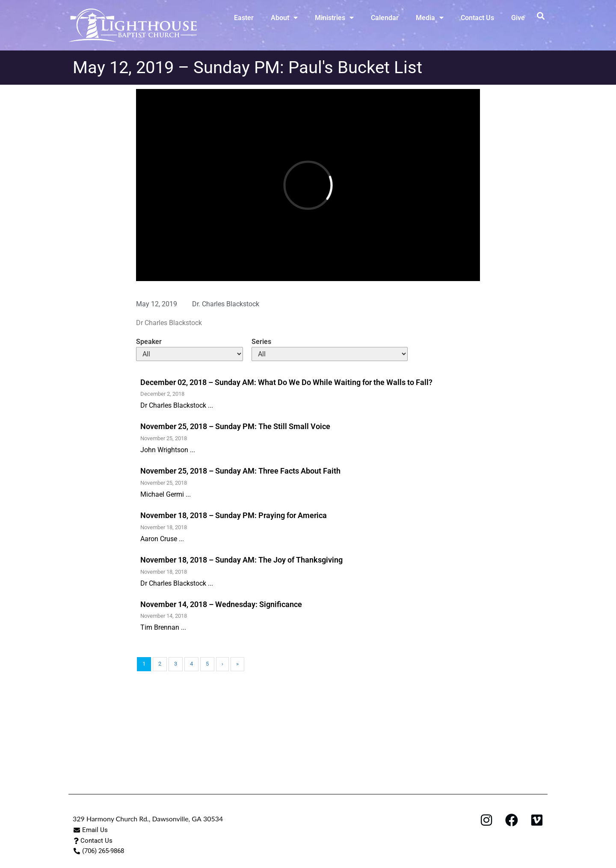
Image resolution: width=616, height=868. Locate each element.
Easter (244, 18)
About (284, 18)
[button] (540, 16)
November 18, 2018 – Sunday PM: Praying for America (234, 515)
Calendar (385, 18)
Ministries (334, 18)
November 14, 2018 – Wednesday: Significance (221, 604)
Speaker (149, 342)
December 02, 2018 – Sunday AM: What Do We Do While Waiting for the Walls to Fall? (286, 382)
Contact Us (477, 18)
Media (430, 18)
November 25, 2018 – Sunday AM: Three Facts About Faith (240, 471)
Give (518, 18)
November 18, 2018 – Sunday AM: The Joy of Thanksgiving (241, 560)
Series (261, 342)
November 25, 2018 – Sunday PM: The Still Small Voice (235, 426)
